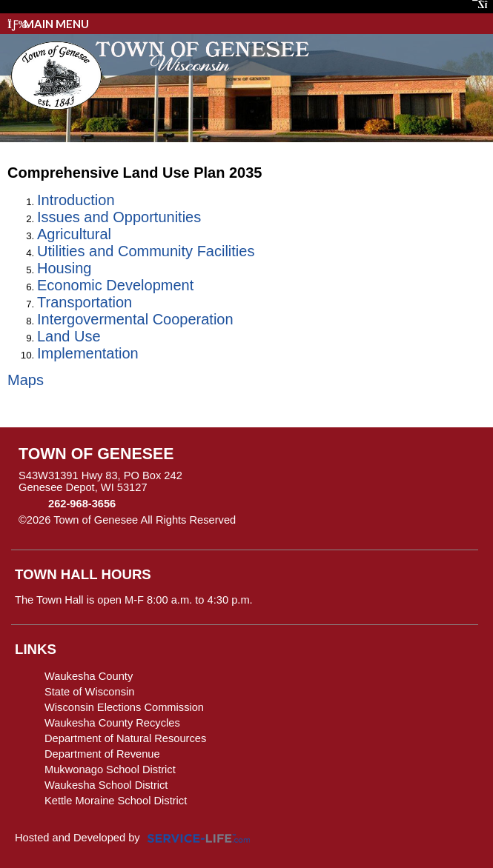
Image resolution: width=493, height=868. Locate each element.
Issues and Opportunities (119, 217)
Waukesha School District (106, 785)
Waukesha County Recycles (112, 723)
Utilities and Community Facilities (146, 251)
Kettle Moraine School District (116, 801)
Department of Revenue (102, 754)
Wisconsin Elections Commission (124, 707)
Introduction (76, 200)
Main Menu (48, 24)
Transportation (85, 302)
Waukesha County (89, 676)
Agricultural (74, 234)
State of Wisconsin (89, 692)
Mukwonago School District (110, 769)
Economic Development (115, 285)
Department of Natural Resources (125, 738)
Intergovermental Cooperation (135, 319)
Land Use (69, 336)
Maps (26, 380)
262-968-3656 (82, 504)
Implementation (88, 353)
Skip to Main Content (300, 520)
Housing (64, 268)
